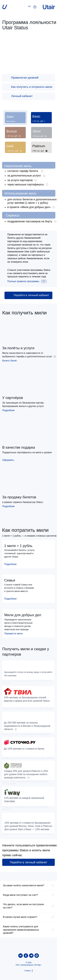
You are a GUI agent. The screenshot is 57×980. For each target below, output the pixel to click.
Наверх (29, 971)
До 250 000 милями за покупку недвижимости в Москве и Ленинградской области (27, 726)
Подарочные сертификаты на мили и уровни (27, 452)
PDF (44, 281)
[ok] (26, 956)
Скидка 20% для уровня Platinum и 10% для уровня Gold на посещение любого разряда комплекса (26, 774)
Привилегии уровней (25, 78)
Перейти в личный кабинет (31, 295)
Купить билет (10, 361)
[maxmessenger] (37, 956)
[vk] (20, 956)
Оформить (8, 460)
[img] (6, 78)
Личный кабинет (22, 96)
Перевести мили (13, 634)
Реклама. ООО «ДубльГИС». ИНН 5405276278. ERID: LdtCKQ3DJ (27, 834)
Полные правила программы (23, 281)
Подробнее (8, 410)
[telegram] (31, 956)
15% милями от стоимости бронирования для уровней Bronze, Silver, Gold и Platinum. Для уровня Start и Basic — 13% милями (29, 826)
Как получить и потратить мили (32, 87)
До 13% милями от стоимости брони (24, 749)
